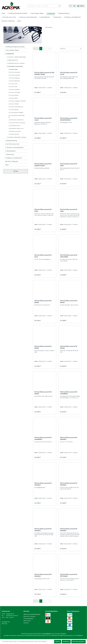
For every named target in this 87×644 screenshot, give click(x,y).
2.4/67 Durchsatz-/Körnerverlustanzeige (17, 123)
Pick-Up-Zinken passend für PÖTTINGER (69, 575)
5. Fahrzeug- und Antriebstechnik (14, 147)
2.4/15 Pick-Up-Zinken (13, 69)
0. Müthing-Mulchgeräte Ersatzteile (15, 47)
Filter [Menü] (16, 171)
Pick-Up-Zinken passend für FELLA (43, 256)
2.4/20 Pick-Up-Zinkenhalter (14, 72)
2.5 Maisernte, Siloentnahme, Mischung (16, 137)
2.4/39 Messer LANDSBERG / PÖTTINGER (17, 101)
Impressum (26, 623)
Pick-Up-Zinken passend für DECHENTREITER (69, 119)
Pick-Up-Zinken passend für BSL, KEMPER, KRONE (45, 73)
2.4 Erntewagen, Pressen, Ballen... (15, 66)
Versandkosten (47, 634)
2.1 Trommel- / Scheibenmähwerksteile (16, 57)
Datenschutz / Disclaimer (30, 616)
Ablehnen (58, 642)
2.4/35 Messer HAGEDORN (14, 90)
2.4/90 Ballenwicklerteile (14, 134)
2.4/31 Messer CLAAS (13, 84)
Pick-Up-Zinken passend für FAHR (69, 165)
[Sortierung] (71, 49)
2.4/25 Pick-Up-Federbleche (14, 75)
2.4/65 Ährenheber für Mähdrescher (16, 120)
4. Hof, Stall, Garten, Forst (12, 144)
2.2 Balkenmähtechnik (12, 60)
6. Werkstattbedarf (10, 151)
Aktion (7, 165)
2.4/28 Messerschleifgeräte (14, 78)
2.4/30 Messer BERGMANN (14, 81)
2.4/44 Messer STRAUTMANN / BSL (16, 107)
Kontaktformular (6, 622)
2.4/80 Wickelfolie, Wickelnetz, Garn (16, 128)
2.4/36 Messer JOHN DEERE (14, 92)
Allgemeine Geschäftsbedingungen (32, 614)
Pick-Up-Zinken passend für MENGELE (69, 438)
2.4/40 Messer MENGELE (14, 104)
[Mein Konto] (74, 6)
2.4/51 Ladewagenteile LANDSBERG (16, 113)
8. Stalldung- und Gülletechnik (13, 158)
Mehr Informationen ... (43, 642)
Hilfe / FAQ (4, 624)
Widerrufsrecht (27, 621)
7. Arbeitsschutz (10, 154)
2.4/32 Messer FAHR (13, 87)
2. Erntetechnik (9, 54)
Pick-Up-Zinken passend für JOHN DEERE (69, 256)
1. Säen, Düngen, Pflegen (12, 50)
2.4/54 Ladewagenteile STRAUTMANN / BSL (17, 116)
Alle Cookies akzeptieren (79, 642)
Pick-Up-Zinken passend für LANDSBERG (69, 393)
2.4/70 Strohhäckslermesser (14, 126)
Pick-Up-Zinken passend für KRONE (43, 302)
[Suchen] (59, 6)
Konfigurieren (66, 642)
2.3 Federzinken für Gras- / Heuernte (16, 63)
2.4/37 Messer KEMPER (13, 95)
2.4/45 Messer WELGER (13, 110)
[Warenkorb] (81, 6)
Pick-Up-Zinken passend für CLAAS (69, 73)
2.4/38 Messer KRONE (13, 98)
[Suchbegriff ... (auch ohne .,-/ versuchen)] (42, 6)
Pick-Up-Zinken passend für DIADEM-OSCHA (43, 165)
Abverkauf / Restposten (12, 161)
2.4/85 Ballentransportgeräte (15, 131)
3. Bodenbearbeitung (11, 141)
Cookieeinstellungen (28, 619)
